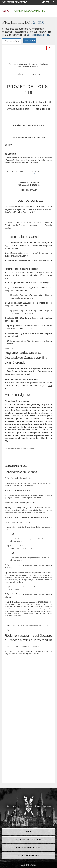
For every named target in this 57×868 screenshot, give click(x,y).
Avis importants (29, 865)
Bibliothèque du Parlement (29, 848)
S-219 (39, 23)
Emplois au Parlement (28, 855)
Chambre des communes (30, 11)
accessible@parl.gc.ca (39, 35)
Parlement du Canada (14, 2)
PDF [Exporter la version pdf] (50, 48)
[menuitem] (46, 2)
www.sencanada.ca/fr (28, 174)
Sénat (6, 11)
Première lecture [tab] (12, 41)
